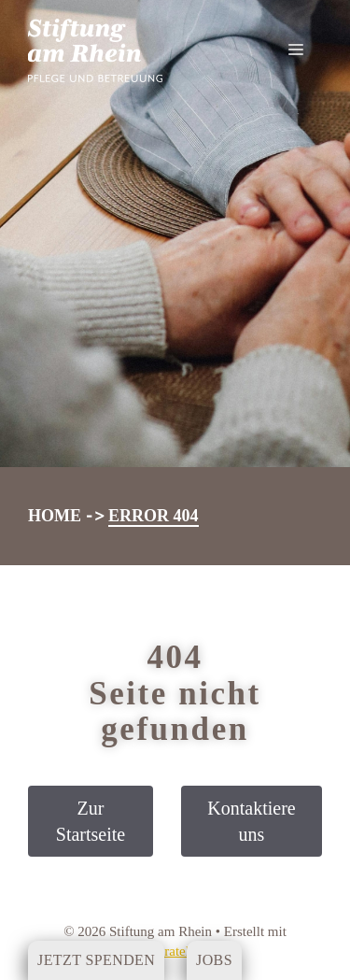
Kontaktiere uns (251, 821)
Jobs (214, 960)
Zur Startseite (91, 821)
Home (55, 516)
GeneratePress (175, 951)
